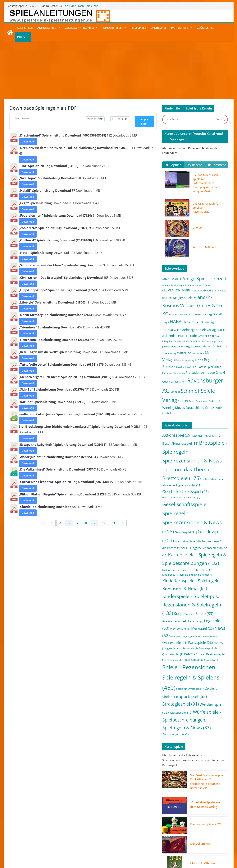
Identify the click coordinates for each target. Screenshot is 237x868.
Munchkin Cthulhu (203, 863)
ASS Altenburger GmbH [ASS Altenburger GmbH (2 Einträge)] (197, 285)
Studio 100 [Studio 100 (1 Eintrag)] (183, 401)
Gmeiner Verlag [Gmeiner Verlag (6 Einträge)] (201, 314)
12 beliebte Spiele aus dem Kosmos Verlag (205, 804)
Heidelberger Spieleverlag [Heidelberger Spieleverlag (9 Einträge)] (196, 330)
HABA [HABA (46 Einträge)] (176, 322)
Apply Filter (144, 121)
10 (104, 523)
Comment (217, 165)
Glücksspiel (205, 28)
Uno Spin (198, 227)
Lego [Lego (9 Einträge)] (188, 346)
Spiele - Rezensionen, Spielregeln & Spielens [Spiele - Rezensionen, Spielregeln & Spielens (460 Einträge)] (191, 677)
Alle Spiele (25, 28)
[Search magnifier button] (223, 119)
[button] (58, 28)
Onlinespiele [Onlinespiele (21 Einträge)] (175, 643)
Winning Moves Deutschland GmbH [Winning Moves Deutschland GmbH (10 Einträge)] (189, 408)
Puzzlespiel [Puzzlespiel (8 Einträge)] (208, 648)
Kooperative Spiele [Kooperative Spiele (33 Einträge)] (194, 614)
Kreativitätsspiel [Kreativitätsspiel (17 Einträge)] (177, 621)
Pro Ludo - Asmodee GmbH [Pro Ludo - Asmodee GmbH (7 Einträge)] (205, 373)
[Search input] (191, 119)
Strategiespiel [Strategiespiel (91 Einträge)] (181, 704)
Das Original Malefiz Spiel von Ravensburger (206, 208)
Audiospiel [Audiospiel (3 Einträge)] (214, 436)
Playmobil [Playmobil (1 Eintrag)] (167, 373)
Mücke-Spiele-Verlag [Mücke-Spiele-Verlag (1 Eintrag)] (184, 360)
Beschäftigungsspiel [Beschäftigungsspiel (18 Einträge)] (180, 443)
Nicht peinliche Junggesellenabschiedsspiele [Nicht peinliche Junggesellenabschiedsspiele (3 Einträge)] (193, 636)
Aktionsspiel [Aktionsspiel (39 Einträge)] (177, 435)
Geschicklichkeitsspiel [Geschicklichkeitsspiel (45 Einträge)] (185, 491)
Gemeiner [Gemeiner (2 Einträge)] (183, 315)
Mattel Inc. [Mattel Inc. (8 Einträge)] (184, 353)
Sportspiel (159, 28)
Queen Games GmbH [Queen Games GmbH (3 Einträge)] (174, 382)
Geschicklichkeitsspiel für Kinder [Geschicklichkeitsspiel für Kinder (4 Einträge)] (181, 497)
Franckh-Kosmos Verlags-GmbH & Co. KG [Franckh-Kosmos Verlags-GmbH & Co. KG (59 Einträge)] (193, 305)
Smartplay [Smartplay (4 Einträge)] (211, 660)
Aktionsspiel (47, 28)
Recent (195, 165)
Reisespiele (138, 28)
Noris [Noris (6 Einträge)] (199, 360)
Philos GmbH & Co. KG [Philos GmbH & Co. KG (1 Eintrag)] (185, 367)
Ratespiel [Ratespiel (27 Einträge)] (195, 654)
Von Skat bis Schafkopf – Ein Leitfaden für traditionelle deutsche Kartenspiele (207, 782)
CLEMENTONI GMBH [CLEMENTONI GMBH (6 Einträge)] (177, 290)
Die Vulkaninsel (201, 844)
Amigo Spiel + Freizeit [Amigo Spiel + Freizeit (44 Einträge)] (204, 279)
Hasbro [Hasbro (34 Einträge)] (169, 329)
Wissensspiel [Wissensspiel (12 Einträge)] (181, 713)
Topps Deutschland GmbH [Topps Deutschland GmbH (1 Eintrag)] (202, 401)
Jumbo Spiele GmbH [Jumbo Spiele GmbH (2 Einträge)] (173, 347)
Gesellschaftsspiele (80, 28)
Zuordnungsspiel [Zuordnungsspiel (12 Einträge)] (176, 734)
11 (114, 523)
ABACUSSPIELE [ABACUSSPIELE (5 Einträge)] (172, 279)
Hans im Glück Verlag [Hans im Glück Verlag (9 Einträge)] (198, 322)
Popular (173, 165)
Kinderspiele (112, 28)
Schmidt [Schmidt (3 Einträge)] (175, 392)
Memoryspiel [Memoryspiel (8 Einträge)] (180, 629)
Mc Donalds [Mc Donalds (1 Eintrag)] (198, 353)
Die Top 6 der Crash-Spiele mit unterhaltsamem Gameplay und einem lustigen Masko (206, 183)
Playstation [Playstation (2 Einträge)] (179, 373)
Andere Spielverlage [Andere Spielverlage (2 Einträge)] (173, 285)
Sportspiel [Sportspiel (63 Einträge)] (193, 696)
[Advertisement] (119, 70)
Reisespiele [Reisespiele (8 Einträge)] (194, 660)
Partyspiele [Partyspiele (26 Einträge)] (200, 643)
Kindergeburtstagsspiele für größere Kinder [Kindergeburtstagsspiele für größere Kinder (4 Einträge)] (187, 570)
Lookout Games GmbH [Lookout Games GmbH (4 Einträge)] (207, 346)
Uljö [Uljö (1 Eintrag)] (218, 401)
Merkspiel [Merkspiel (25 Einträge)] (202, 628)
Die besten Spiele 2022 (206, 824)
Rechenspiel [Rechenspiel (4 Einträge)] (176, 660)
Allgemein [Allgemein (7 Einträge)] (199, 436)
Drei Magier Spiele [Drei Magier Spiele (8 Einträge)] (179, 298)
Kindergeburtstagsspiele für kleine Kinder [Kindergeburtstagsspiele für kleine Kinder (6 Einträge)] (187, 575)
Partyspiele (180, 28)
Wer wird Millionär (205, 247)
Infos (21, 37)
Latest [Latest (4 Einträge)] (198, 622)
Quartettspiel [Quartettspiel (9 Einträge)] (173, 654)
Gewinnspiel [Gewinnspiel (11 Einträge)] (186, 532)
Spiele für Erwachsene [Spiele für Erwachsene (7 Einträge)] (190, 689)
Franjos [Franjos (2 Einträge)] (173, 315)
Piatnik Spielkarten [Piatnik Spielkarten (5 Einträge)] (209, 367)
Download (28, 142)
